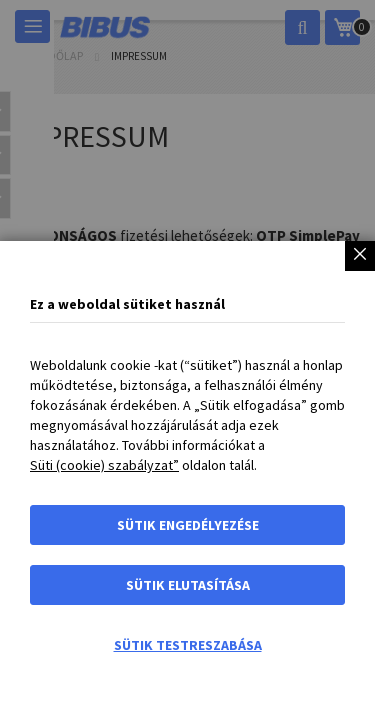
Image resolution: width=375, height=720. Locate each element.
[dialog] (187, 360)
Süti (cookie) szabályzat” (104, 465)
